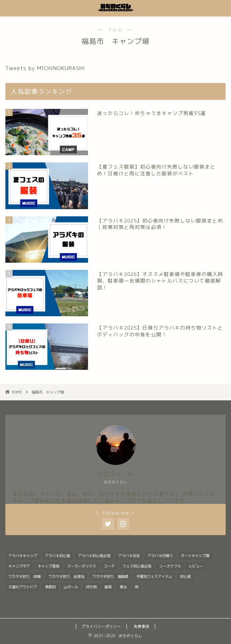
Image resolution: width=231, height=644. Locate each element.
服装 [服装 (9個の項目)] (108, 587)
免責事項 (142, 626)
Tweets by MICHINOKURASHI (45, 68)
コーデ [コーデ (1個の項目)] (109, 566)
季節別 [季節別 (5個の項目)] (50, 587)
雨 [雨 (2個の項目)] (137, 587)
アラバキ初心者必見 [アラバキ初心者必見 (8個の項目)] (94, 556)
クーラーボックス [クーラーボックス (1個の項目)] (82, 566)
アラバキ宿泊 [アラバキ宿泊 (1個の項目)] (129, 556)
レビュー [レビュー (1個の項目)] (196, 566)
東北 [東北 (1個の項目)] (123, 587)
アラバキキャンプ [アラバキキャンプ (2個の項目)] (23, 556)
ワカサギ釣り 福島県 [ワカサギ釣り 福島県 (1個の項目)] (110, 576)
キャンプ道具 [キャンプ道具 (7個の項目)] (48, 566)
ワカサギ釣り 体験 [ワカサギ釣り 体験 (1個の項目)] (24, 576)
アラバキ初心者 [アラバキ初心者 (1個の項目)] (57, 556)
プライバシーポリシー (101, 626)
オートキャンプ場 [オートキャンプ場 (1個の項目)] (195, 556)
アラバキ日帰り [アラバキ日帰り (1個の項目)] (160, 556)
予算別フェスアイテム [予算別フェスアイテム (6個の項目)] (154, 576)
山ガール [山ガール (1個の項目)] (71, 587)
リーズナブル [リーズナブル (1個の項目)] (170, 566)
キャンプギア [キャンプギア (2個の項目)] (19, 566)
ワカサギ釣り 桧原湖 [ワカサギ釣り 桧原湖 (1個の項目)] (66, 576)
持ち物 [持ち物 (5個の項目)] (91, 587)
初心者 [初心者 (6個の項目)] (185, 576)
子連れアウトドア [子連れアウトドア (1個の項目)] (23, 587)
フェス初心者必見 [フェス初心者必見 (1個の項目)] (137, 566)
